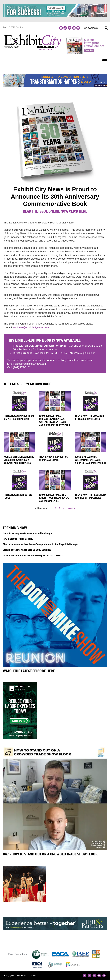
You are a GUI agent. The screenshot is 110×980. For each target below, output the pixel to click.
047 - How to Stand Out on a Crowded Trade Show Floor (50, 854)
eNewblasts (91, 28)
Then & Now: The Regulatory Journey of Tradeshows (90, 496)
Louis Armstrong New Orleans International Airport (28, 533)
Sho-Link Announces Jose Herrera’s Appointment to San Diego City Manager (41, 544)
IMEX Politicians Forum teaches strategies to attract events (33, 555)
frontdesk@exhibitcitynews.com (31, 327)
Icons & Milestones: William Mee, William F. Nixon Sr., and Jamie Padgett (91, 460)
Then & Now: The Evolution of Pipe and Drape (54, 458)
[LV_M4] (24, 901)
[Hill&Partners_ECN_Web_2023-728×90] (55, 929)
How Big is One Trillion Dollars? (18, 539)
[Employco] (20, 738)
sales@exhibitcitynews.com (31, 364)
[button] (106, 28)
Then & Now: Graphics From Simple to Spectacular (19, 417)
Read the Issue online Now (55, 211)
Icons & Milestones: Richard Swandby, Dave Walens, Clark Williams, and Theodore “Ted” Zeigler (55, 420)
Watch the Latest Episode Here (29, 671)
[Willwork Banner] (55, 16)
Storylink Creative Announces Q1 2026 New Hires (27, 550)
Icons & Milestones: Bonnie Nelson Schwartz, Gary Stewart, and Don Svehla (19, 460)
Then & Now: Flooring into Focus (18, 496)
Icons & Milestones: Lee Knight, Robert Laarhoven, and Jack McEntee (54, 498)
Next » (71, 508)
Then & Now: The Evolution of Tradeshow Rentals (89, 417)
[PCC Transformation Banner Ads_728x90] (55, 86)
